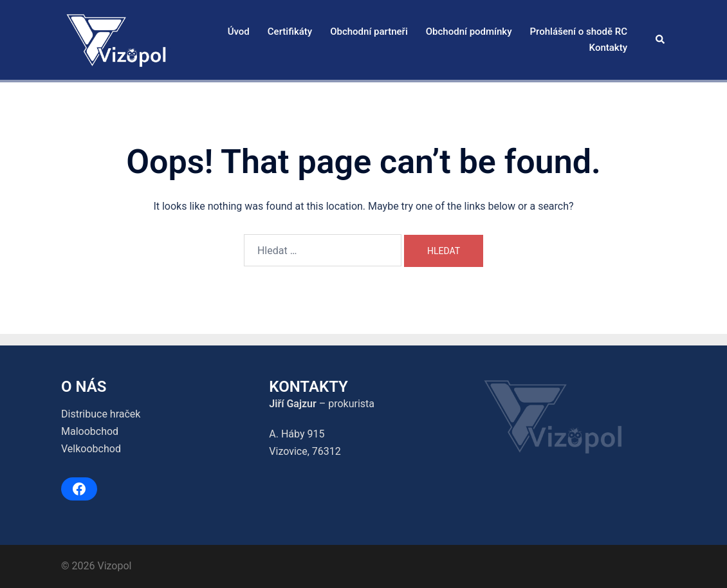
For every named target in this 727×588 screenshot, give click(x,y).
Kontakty (608, 48)
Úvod (239, 32)
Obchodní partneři (369, 32)
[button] (661, 40)
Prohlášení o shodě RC (579, 32)
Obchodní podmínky (469, 32)
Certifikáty (290, 32)
